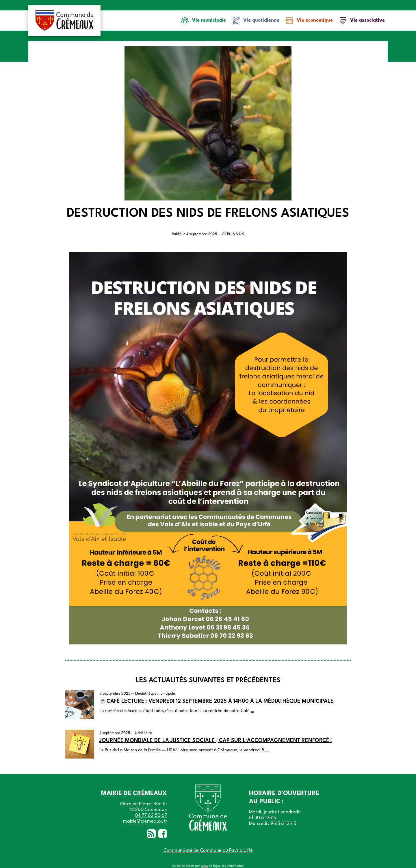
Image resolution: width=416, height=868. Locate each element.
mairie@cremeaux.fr (145, 821)
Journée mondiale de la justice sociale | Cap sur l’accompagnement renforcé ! (216, 741)
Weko (204, 866)
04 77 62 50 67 (151, 816)
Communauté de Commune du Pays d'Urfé (208, 851)
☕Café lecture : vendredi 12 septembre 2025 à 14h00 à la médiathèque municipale (217, 701)
